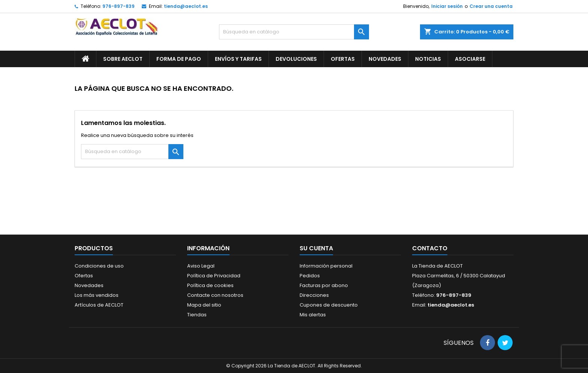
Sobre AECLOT (123, 59)
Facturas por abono (324, 285)
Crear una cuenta (491, 6)
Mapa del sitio (204, 305)
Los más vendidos (97, 295)
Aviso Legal (201, 266)
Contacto (430, 248)
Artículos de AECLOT (99, 305)
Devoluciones (296, 59)
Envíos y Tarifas (238, 59)
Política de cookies (210, 285)
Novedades (385, 59)
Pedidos (310, 276)
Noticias (428, 59)
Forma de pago (179, 59)
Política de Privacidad (214, 276)
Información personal (326, 266)
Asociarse (470, 59)
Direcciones (314, 295)
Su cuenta (316, 248)
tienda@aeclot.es (186, 6)
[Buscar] (294, 32)
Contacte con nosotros (215, 295)
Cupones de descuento (329, 305)
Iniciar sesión (447, 6)
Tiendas (197, 315)
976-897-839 (118, 6)
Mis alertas (313, 315)
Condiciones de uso (99, 266)
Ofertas (343, 59)
